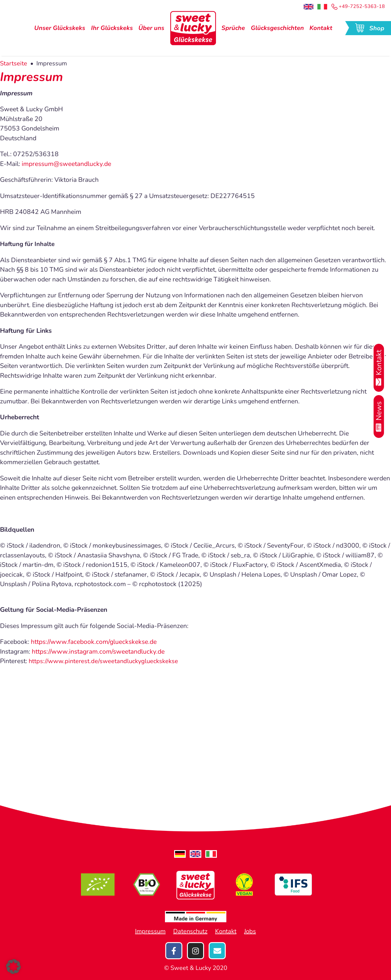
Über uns (151, 29)
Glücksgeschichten (277, 29)
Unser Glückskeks (60, 29)
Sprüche (233, 29)
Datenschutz (190, 931)
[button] (13, 967)
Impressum (150, 931)
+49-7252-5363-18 (358, 6)
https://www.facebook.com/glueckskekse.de (94, 642)
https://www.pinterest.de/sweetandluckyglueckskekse (103, 661)
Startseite (14, 63)
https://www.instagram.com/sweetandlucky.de (98, 651)
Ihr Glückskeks (112, 29)
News (379, 417)
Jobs (250, 931)
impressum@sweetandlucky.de (66, 164)
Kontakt (321, 29)
